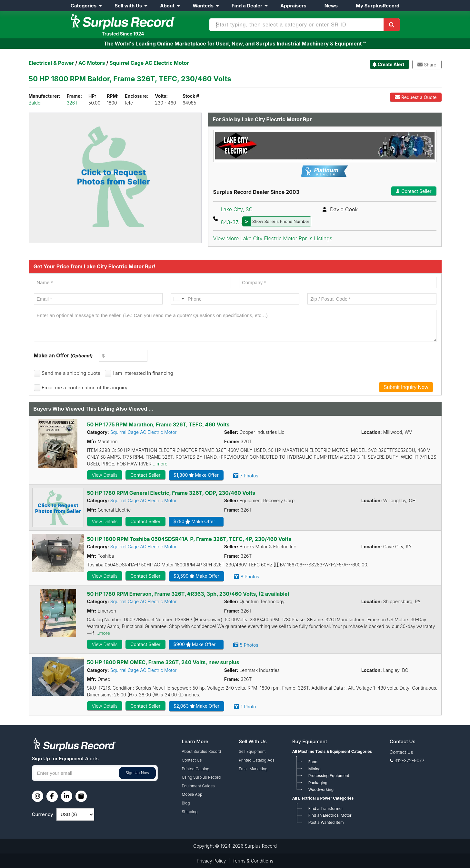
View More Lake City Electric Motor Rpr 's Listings (273, 238)
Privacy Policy (211, 861)
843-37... (266, 222)
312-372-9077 (410, 760)
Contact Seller (414, 191)
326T (72, 103)
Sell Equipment (252, 751)
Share (427, 65)
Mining (315, 769)
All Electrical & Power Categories (323, 798)
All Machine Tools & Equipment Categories (332, 751)
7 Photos (249, 476)
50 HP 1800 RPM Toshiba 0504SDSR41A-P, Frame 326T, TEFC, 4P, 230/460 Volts (189, 539)
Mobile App (192, 794)
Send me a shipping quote (71, 373)
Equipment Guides (198, 786)
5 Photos (249, 645)
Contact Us (192, 760)
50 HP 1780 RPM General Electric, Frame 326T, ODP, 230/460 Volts (171, 493)
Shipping (190, 812)
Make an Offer (63, 355)
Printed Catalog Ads (256, 760)
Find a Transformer (326, 808)
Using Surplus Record (201, 777)
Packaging (318, 783)
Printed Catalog (196, 769)
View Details (105, 475)
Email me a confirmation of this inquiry (85, 388)
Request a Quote (416, 97)
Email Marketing (253, 769)
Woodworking (321, 789)
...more (160, 464)
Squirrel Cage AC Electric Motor (144, 432)
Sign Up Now (137, 773)
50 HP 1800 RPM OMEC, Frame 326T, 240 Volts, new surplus (163, 662)
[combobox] (178, 299)
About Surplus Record (202, 751)
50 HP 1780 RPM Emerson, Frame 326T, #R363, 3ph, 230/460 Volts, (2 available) (188, 594)
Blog (186, 803)
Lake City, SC (237, 209)
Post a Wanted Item (326, 822)
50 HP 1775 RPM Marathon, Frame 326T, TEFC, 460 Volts (158, 424)
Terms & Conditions (253, 861)
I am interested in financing (143, 373)
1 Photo (248, 707)
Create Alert (391, 64)
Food (313, 762)
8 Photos (250, 577)
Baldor (35, 103)
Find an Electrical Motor (330, 815)
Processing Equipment (329, 776)
